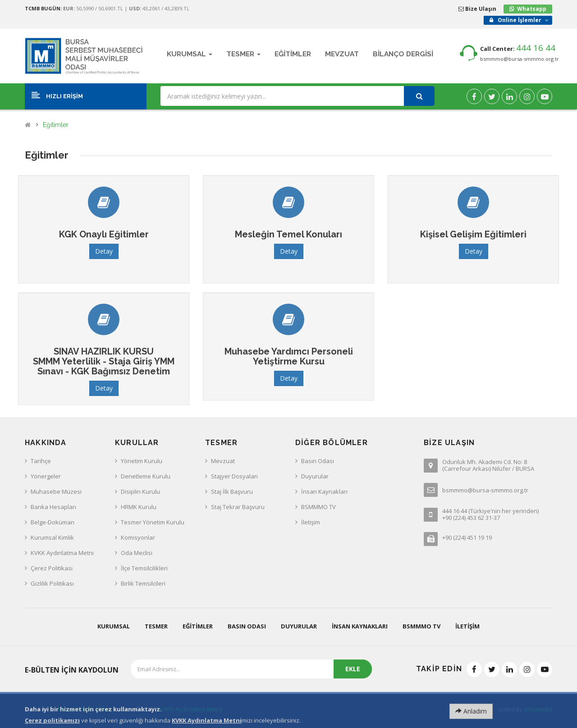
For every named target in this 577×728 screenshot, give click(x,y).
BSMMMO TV (318, 507)
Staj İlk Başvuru (232, 491)
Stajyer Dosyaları (234, 476)
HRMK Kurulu (139, 507)
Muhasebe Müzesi (56, 491)
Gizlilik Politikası (52, 583)
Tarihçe (41, 461)
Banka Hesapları (53, 507)
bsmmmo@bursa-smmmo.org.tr (520, 59)
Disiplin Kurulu (140, 491)
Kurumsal (114, 626)
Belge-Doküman (53, 522)
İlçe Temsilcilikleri (144, 568)
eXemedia (538, 709)
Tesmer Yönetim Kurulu (153, 522)
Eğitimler (56, 125)
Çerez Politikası (52, 568)
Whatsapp (532, 9)
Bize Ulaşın (477, 9)
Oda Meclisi (137, 553)
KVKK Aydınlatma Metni (62, 553)
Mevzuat (223, 461)
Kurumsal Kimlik (52, 537)
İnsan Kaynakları (324, 491)
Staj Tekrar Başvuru (238, 507)
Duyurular (315, 476)
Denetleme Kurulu (146, 476)
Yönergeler (46, 476)
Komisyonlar (138, 537)
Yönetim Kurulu (142, 461)
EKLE (353, 669)
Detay (104, 251)
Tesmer (156, 626)
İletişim (311, 522)
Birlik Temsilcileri (143, 583)
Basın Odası (318, 461)
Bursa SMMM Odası (85, 709)
